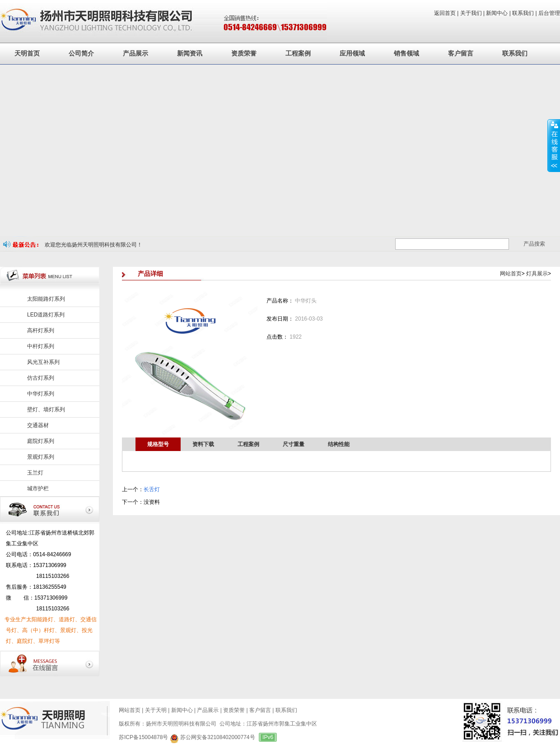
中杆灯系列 (41, 346)
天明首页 (27, 53)
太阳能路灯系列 (46, 299)
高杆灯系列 (41, 330)
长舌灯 (152, 489)
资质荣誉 (244, 53)
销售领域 (406, 53)
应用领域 (352, 53)
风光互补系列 (43, 362)
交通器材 (38, 425)
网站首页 (511, 274)
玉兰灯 (35, 473)
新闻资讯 (190, 53)
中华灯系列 (41, 394)
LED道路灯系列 (46, 315)
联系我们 (515, 53)
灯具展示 (537, 274)
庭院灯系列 (41, 441)
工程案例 (298, 53)
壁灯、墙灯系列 (46, 409)
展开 (554, 145)
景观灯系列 (41, 457)
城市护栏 (38, 488)
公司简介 (81, 53)
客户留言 (461, 53)
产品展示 (135, 53)
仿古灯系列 (41, 378)
